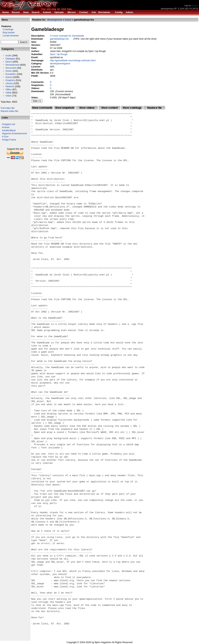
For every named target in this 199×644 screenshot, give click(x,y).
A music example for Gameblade (67, 36)
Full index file (8, 108)
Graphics (10, 80)
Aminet (6, 127)
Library (9, 83)
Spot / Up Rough (59, 54)
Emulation (11, 74)
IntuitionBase (9, 130)
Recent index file (9, 111)
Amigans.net (9, 124)
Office (9, 89)
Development (12, 65)
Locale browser (10, 36)
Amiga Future (9, 140)
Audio (8, 55)
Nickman (195, 6)
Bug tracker (8, 32)
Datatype (10, 59)
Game (9, 77)
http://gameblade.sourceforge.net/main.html (73, 60)
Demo (9, 62)
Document (11, 68)
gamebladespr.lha (59, 39)
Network (10, 86)
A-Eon (5, 137)
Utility (8, 93)
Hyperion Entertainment (14, 133)
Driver (9, 71)
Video (8, 96)
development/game (60, 63)
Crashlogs (7, 29)
